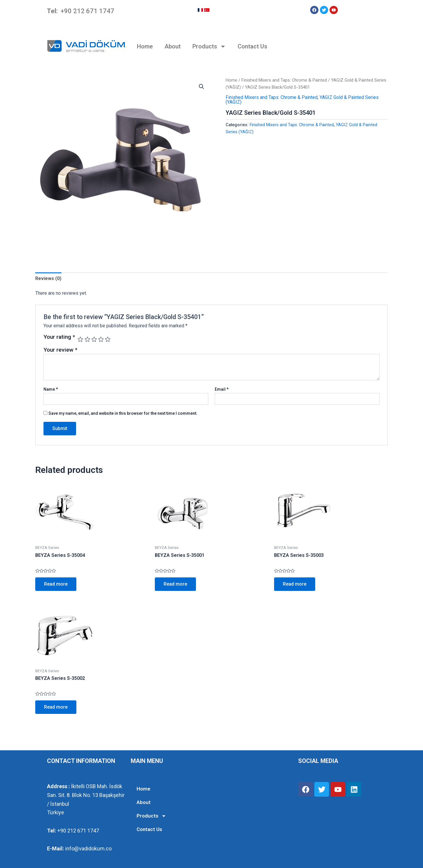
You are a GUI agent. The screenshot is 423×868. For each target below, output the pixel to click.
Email (222, 389)
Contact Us (252, 46)
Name (51, 389)
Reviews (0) (48, 278)
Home (145, 46)
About (173, 46)
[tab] (48, 279)
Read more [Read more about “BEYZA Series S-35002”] (56, 707)
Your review (60, 350)
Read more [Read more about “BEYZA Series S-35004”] (56, 584)
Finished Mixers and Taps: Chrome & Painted (284, 80)
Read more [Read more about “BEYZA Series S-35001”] (175, 584)
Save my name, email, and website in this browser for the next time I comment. (123, 413)
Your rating (59, 337)
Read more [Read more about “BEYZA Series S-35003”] (295, 584)
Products (209, 46)
